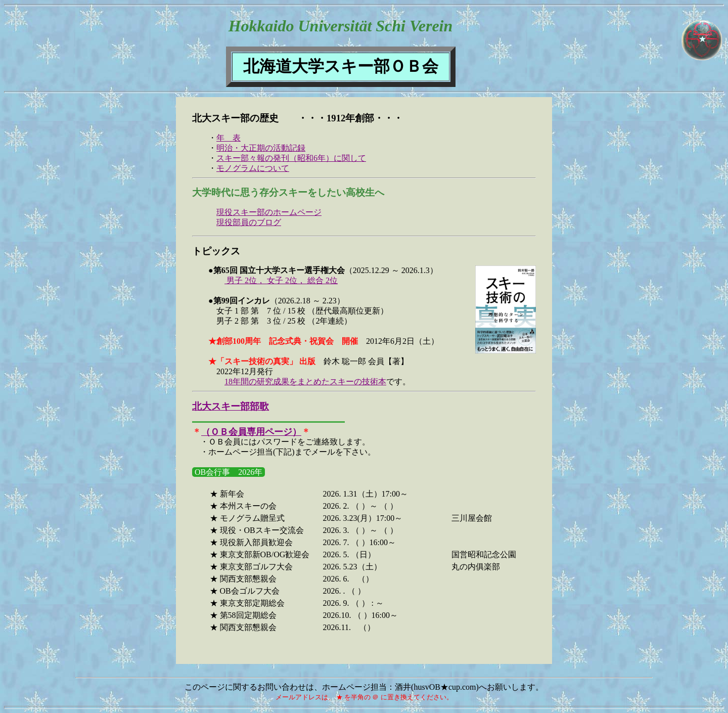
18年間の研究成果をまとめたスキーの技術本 (305, 382)
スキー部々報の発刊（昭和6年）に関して (291, 158)
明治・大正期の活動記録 (261, 148)
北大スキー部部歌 (231, 406)
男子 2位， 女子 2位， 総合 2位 (281, 280)
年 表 (229, 138)
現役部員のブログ (249, 222)
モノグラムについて (253, 168)
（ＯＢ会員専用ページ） (251, 432)
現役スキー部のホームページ (269, 212)
